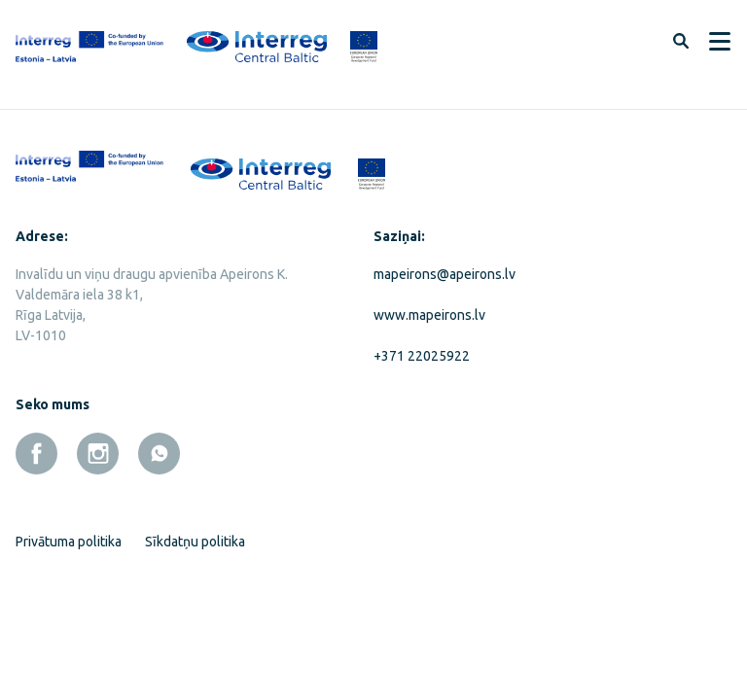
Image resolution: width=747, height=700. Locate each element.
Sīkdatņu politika (195, 542)
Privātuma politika (69, 542)
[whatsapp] (159, 454)
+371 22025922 (422, 356)
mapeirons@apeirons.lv (445, 274)
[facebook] (36, 454)
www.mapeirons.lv (429, 315)
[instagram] (98, 454)
